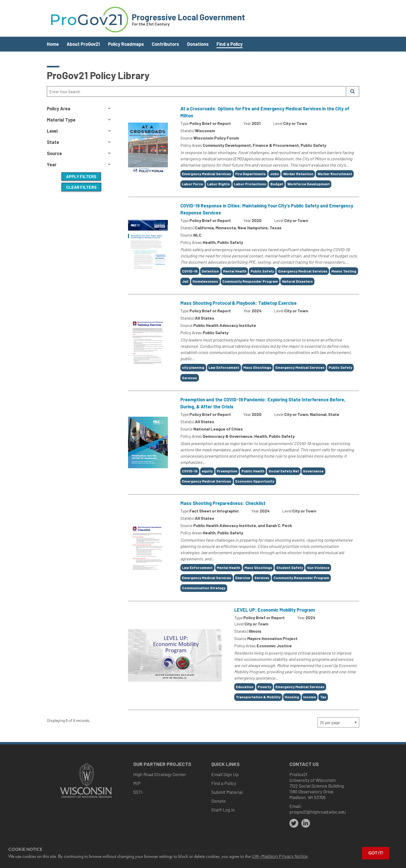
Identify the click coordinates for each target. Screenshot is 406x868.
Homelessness (205, 281)
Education (245, 687)
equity (207, 471)
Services (189, 378)
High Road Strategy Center (160, 774)
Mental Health (235, 271)
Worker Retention (298, 174)
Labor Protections (250, 184)
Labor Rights (218, 184)
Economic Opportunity (255, 481)
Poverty (264, 687)
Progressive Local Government (188, 17)
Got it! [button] (376, 853)
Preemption (227, 471)
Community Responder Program (250, 281)
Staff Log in (223, 810)
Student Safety (290, 568)
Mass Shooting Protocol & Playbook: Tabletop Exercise (239, 303)
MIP (137, 783)
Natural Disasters (297, 281)
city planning (193, 367)
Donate (218, 801)
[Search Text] (196, 91)
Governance (313, 471)
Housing (292, 697)
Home (53, 44)
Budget (277, 184)
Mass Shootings (257, 367)
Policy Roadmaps (126, 44)
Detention (210, 271)
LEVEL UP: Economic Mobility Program (275, 610)
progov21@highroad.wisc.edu (318, 812)
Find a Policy (230, 44)
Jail (185, 281)
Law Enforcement (224, 367)
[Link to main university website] (86, 798)
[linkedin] (306, 823)
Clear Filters (81, 187)
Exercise (243, 578)
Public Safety (262, 271)
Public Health (253, 471)
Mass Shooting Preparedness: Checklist (223, 503)
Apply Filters (81, 176)
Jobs (274, 174)
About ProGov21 (83, 44)
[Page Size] (338, 722)
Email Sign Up (225, 774)
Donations (198, 44)
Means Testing (344, 271)
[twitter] (294, 823)
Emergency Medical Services (207, 174)
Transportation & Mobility (258, 697)
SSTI (138, 792)
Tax (323, 697)
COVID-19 (190, 271)
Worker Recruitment (335, 174)
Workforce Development (309, 184)
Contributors (165, 44)
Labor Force (192, 184)
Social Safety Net (284, 471)
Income (310, 697)
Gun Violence (318, 568)
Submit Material (227, 792)
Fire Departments (250, 174)
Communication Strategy (204, 588)
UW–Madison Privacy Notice (280, 856)
